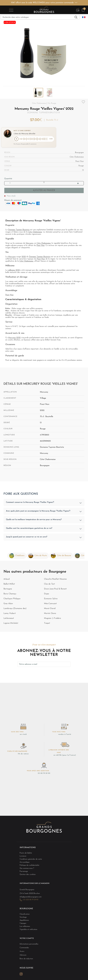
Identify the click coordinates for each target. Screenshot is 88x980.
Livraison (23, 856)
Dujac (47, 594)
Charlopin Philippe (12, 599)
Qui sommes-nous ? (27, 869)
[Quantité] (44, 183)
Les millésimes (25, 927)
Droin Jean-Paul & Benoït (55, 589)
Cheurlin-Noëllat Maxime (55, 579)
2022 (24, 257)
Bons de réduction (26, 959)
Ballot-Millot (9, 584)
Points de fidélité (26, 853)
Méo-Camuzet (50, 604)
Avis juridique (25, 863)
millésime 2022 (14, 271)
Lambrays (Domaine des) (15, 609)
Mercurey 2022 (14, 338)
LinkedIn (27, 974)
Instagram (21, 974)
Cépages (23, 924)
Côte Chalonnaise (35, 232)
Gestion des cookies (28, 875)
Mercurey (30, 244)
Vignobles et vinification (28, 930)
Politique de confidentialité (29, 866)
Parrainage (24, 872)
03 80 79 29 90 (44, 774)
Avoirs (22, 952)
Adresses (23, 955)
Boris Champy (10, 594)
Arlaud (7, 579)
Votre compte (27, 939)
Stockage (23, 918)
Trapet (47, 623)
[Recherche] (40, 17)
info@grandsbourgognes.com (31, 897)
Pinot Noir (41, 246)
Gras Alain (8, 604)
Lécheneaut (9, 619)
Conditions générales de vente (31, 860)
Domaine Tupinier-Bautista (44, 113)
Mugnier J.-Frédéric (53, 619)
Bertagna (8, 589)
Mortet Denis (50, 614)
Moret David (50, 609)
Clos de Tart (50, 584)
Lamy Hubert (10, 614)
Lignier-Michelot (11, 623)
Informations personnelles (29, 944)
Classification (25, 915)
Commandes (24, 948)
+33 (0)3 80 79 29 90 (30, 900)
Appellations (24, 921)
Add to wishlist (83, 102)
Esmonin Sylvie (51, 599)
